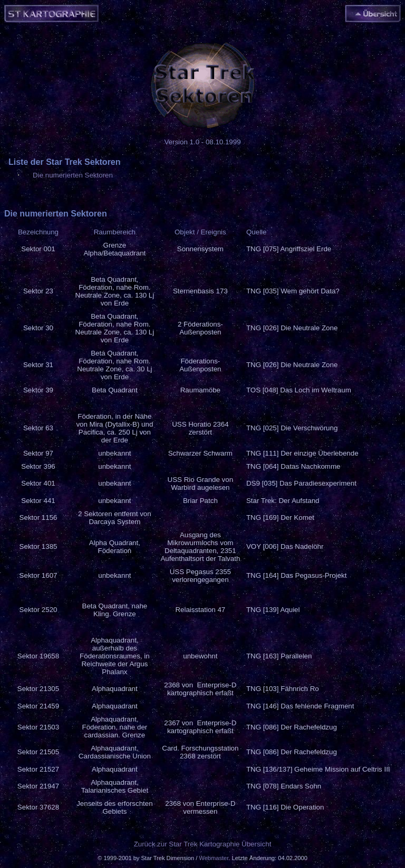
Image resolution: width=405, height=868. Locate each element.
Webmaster (214, 858)
